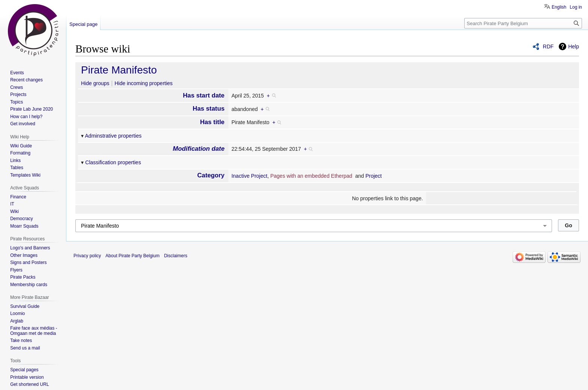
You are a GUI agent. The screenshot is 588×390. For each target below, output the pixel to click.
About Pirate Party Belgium (132, 256)
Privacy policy (87, 256)
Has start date (204, 95)
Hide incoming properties (143, 83)
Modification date (199, 149)
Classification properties (113, 162)
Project (373, 176)
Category (211, 175)
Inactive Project (249, 176)
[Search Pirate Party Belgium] (523, 23)
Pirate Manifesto (119, 70)
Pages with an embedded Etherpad (311, 176)
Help (574, 46)
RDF (548, 46)
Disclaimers (175, 256)
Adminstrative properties (113, 136)
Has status (209, 109)
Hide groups (95, 83)
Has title (212, 122)
